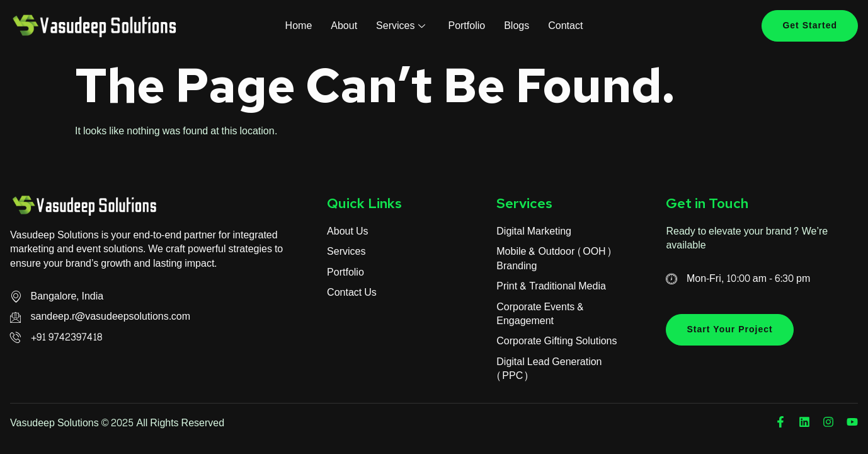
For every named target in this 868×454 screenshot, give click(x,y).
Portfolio (466, 26)
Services (401, 26)
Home (299, 26)
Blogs (517, 26)
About (344, 26)
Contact (565, 26)
